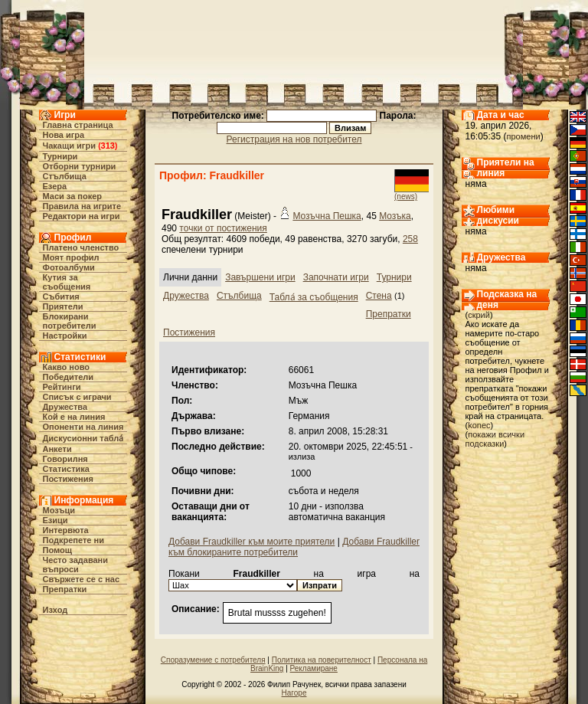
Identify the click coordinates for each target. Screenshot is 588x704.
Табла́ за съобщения (314, 297)
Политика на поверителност (322, 660)
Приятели (63, 306)
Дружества (65, 407)
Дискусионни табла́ (83, 438)
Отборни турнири (80, 166)
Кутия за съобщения (67, 282)
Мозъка (395, 216)
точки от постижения (223, 228)
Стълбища (65, 176)
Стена (379, 296)
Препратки (65, 589)
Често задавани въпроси (76, 565)
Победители (69, 377)
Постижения (68, 479)
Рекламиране (314, 668)
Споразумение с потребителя (213, 660)
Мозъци (59, 510)
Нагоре (294, 693)
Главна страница (78, 125)
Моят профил (71, 257)
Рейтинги (62, 387)
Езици (56, 520)
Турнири (60, 156)
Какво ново (67, 367)
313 (108, 146)
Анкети (57, 449)
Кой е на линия (74, 417)
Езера (55, 186)
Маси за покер (73, 196)
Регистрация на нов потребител (294, 139)
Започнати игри (336, 277)
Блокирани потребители (70, 321)
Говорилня (65, 459)
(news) (406, 196)
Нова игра (64, 135)
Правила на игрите (82, 206)
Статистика (67, 469)
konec (479, 425)
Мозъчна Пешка (327, 216)
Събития (61, 296)
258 (410, 239)
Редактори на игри (82, 216)
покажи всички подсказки (495, 439)
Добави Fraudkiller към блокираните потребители (294, 547)
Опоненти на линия (83, 427)
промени (524, 136)
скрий (479, 315)
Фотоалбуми (69, 267)
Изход (56, 610)
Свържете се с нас (82, 579)
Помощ (57, 550)
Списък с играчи (77, 397)
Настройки (65, 336)
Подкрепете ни (73, 540)
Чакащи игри (69, 146)
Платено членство (81, 247)
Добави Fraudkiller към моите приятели (252, 542)
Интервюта (66, 530)
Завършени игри (260, 277)
